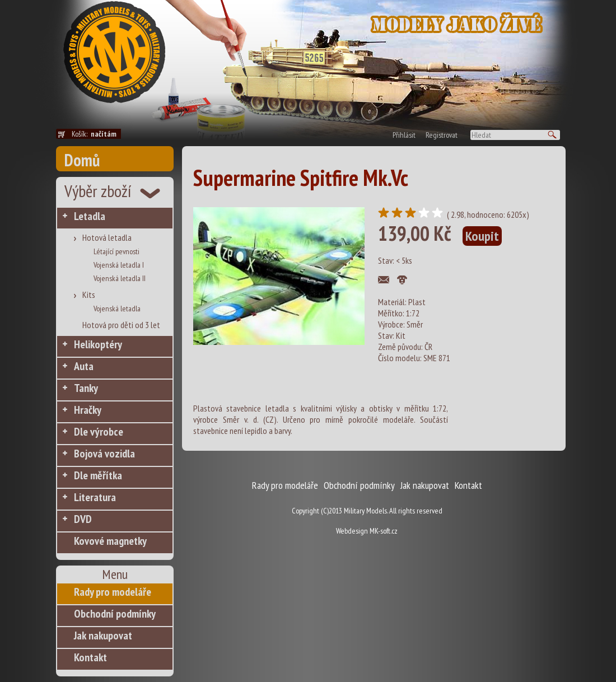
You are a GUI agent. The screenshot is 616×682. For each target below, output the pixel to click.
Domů (82, 160)
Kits (89, 295)
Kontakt (90, 657)
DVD (83, 519)
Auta (84, 366)
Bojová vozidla (104, 454)
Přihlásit (404, 135)
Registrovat (442, 135)
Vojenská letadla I (119, 265)
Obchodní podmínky (115, 614)
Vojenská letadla (117, 309)
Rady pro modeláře (113, 592)
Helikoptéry (98, 344)
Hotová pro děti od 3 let (121, 325)
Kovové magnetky (110, 541)
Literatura (95, 497)
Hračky (88, 410)
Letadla (90, 216)
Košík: (96, 134)
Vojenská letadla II (120, 278)
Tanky (86, 388)
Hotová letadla (107, 237)
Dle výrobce (99, 432)
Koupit (482, 236)
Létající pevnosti (116, 251)
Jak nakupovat (103, 636)
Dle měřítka (98, 475)
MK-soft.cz (384, 531)
